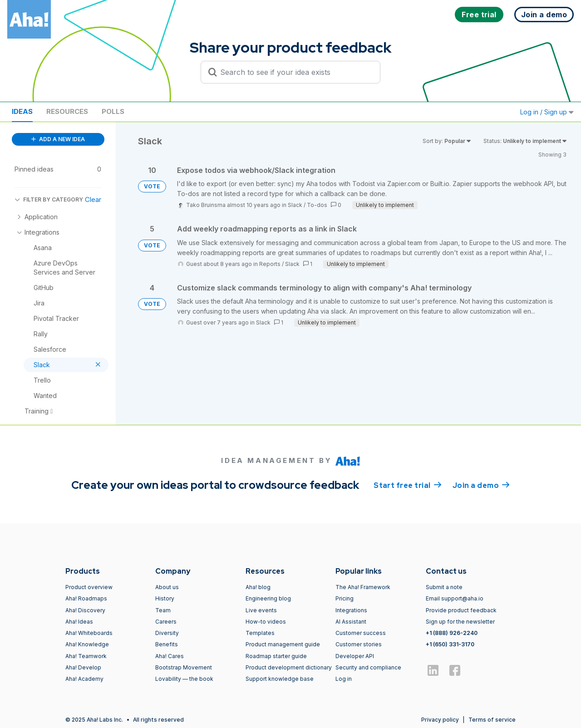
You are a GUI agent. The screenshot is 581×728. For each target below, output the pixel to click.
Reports (270, 264)
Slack (295, 205)
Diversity (167, 633)
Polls (113, 111)
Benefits (167, 644)
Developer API (355, 656)
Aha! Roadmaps (86, 598)
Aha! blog (258, 587)
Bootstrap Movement (184, 667)
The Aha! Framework (363, 587)
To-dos (317, 205)
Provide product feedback (461, 610)
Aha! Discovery (85, 610)
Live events (261, 610)
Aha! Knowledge (87, 644)
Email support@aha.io (455, 598)
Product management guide (283, 644)
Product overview (89, 587)
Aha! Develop (83, 667)
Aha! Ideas (79, 622)
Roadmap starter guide (276, 656)
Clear (93, 199)
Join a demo (481, 485)
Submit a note (444, 587)
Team (163, 610)
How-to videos (266, 622)
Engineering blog (268, 598)
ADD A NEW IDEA (58, 139)
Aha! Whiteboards (89, 633)
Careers (166, 622)
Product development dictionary (289, 667)
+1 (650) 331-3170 (450, 644)
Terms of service (492, 720)
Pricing (345, 598)
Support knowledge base (280, 679)
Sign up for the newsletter (460, 622)
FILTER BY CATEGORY (49, 199)
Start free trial (408, 485)
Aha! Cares (170, 656)
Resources (67, 111)
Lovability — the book (184, 679)
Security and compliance (368, 667)
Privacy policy (440, 720)
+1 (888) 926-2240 (452, 633)
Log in (344, 679)
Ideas (22, 111)
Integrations (351, 610)
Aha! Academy (84, 679)
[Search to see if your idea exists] (295, 72)
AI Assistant (351, 622)
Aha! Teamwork (86, 656)
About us (167, 587)
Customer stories (359, 644)
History (165, 598)
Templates (260, 633)
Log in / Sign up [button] (547, 112)
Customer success (361, 633)
